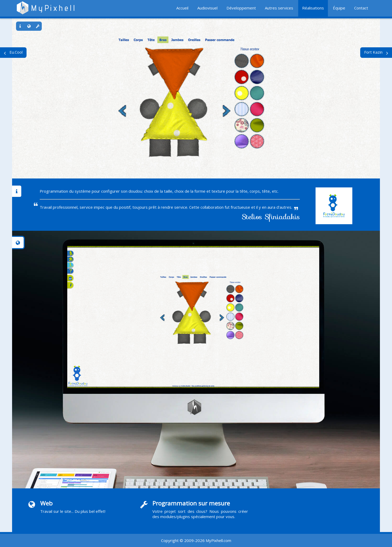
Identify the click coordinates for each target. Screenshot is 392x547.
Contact (361, 8)
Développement (241, 8)
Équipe (339, 8)
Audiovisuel (207, 8)
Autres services (279, 8)
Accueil (182, 8)
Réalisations (313, 8)
